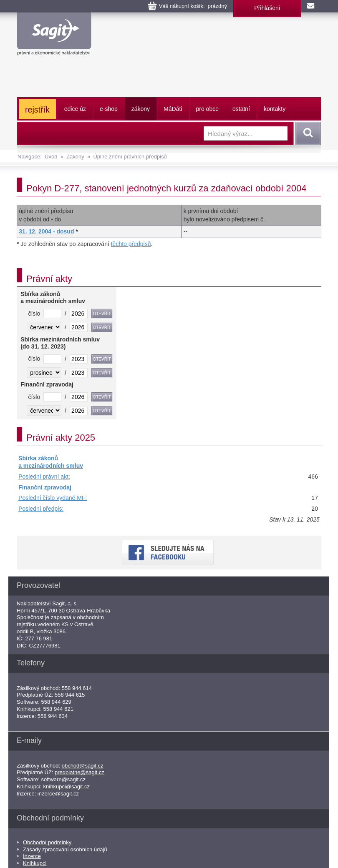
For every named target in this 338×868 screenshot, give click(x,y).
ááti (173, 109)
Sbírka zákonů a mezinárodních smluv (51, 462)
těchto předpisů (131, 244)
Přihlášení (267, 8)
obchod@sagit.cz (83, 766)
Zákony (75, 157)
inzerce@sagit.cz (58, 794)
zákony (141, 109)
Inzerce (32, 856)
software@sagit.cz (63, 779)
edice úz (75, 109)
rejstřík (37, 110)
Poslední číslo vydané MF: (53, 498)
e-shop (109, 109)
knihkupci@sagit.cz (67, 786)
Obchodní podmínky (47, 842)
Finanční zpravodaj (45, 487)
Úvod (51, 157)
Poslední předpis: (41, 509)
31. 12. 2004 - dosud (46, 231)
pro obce (207, 109)
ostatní (241, 109)
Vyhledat (307, 133)
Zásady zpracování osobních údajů (65, 849)
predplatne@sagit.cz (79, 772)
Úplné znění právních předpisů (130, 157)
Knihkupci (35, 863)
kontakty (275, 109)
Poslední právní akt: (44, 477)
